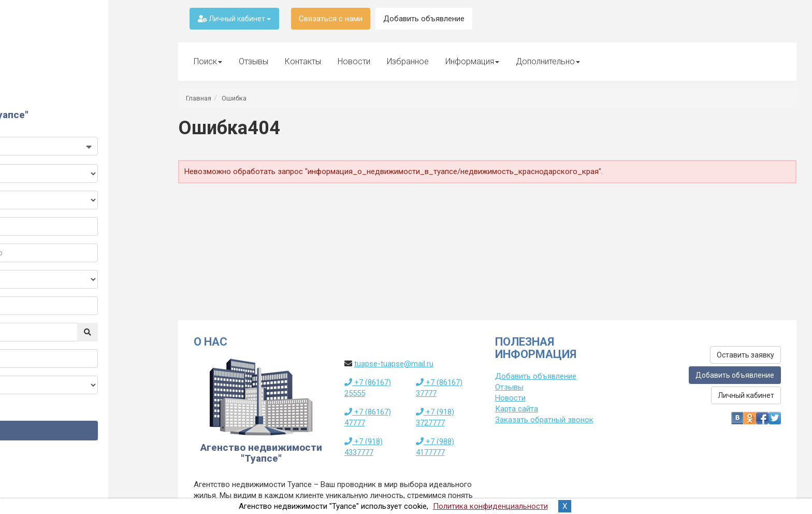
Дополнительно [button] (548, 61)
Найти (81, 441)
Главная (199, 98)
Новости (354, 61)
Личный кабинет (234, 19)
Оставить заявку (745, 355)
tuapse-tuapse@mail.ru (394, 364)
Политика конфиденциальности (490, 506)
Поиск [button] (208, 61)
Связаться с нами (331, 19)
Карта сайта (517, 409)
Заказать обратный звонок (544, 420)
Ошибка (234, 98)
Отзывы (253, 61)
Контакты (303, 61)
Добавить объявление (424, 19)
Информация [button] (472, 61)
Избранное (408, 61)
